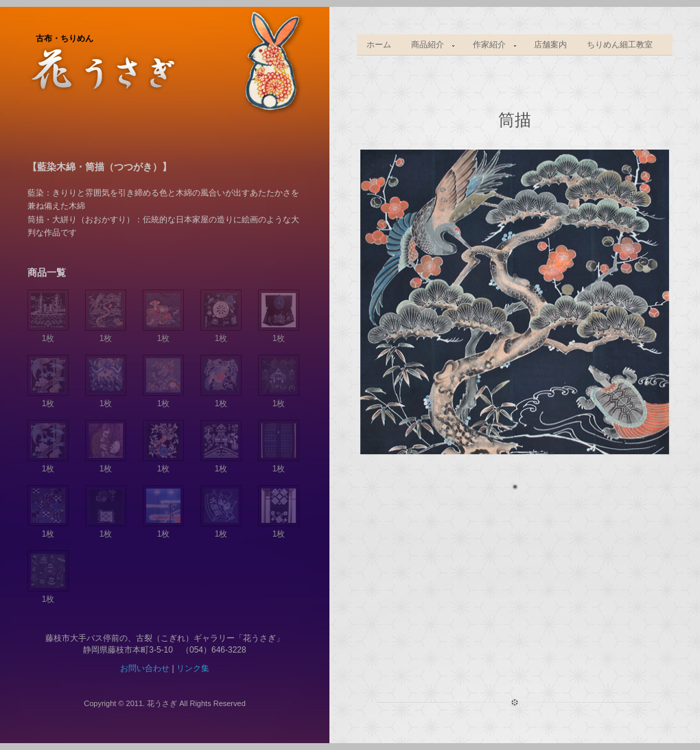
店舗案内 (550, 45)
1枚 (48, 333)
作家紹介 (490, 45)
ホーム (379, 45)
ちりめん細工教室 (620, 45)
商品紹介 (429, 45)
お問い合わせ (145, 668)
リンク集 (193, 668)
